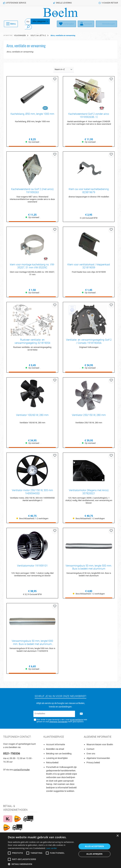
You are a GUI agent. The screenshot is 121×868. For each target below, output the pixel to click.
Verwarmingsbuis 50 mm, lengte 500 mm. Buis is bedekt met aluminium (89, 568)
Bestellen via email (55, 750)
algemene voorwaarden (58, 723)
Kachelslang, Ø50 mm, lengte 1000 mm (32, 114)
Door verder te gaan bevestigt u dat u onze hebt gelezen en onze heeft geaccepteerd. (62, 722)
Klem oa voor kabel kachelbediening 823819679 (89, 191)
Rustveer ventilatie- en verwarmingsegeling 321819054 (32, 342)
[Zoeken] (28, 27)
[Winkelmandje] (106, 24)
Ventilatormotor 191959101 (32, 566)
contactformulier (22, 771)
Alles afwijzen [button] (95, 854)
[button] (42, 864)
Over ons (91, 755)
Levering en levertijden (57, 759)
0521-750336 (12, 755)
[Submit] (81, 715)
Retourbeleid (52, 764)
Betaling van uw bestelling (59, 755)
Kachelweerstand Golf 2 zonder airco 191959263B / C (89, 115)
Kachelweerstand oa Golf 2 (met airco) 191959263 (32, 191)
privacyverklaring (76, 721)
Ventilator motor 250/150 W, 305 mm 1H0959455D (32, 493)
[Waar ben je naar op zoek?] (28, 22)
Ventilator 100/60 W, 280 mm (32, 416)
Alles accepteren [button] (94, 846)
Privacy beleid (93, 764)
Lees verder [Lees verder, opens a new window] (52, 848)
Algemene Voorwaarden (98, 759)
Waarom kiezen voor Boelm (100, 746)
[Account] (86, 24)
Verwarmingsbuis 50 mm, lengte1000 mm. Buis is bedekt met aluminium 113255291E (32, 644)
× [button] (117, 836)
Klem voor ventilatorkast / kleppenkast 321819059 (89, 266)
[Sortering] (64, 70)
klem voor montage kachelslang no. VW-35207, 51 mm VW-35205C (32, 266)
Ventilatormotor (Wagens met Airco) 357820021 (89, 493)
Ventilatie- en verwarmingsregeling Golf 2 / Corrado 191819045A (89, 342)
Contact (90, 750)
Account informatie (56, 746)
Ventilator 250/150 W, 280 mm (89, 416)
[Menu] (11, 24)
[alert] (60, 850)
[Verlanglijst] (66, 24)
